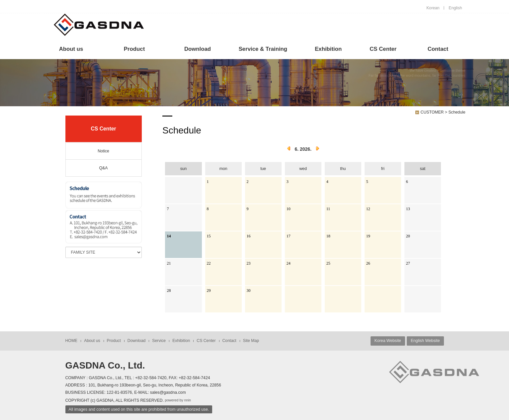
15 (209, 236)
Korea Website (388, 341)
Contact (438, 49)
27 (408, 263)
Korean (433, 8)
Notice (103, 151)
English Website (425, 341)
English (455, 8)
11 (328, 209)
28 (169, 291)
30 (249, 291)
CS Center (383, 49)
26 (368, 263)
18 (328, 236)
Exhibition (328, 49)
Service (159, 341)
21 (169, 263)
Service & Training (263, 49)
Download (198, 49)
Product (134, 49)
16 (249, 236)
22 (209, 263)
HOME (72, 341)
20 (408, 236)
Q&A (104, 168)
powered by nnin (178, 400)
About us (71, 49)
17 (289, 236)
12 (368, 209)
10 (289, 209)
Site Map (251, 341)
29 (209, 291)
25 (328, 263)
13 (408, 209)
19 (368, 236)
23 (249, 263)
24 (289, 263)
